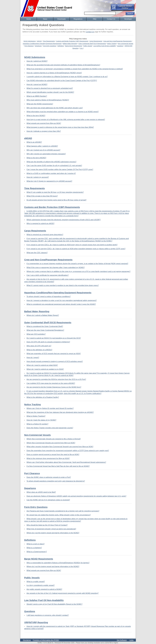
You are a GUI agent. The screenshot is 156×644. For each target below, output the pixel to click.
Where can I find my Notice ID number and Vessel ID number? (50, 408)
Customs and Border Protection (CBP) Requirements (72, 41)
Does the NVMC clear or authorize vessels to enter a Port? (49, 477)
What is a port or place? (35, 544)
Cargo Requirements (96, 41)
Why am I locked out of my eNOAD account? (43, 150)
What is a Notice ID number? (37, 424)
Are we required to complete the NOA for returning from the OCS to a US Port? (56, 379)
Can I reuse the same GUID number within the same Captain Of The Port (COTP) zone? (60, 169)
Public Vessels (88, 46)
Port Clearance (29, 46)
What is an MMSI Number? (37, 96)
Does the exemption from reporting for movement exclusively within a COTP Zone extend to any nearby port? (68, 450)
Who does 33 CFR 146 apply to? (39, 346)
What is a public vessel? (36, 581)
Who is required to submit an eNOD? (40, 223)
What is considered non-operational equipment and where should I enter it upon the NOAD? (61, 304)
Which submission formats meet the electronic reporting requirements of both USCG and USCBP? (64, 220)
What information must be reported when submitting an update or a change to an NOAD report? (63, 112)
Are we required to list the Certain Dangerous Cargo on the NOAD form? (54, 387)
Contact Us (90, 32)
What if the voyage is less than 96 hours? (42, 196)
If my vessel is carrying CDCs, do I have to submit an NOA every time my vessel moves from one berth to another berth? (72, 245)
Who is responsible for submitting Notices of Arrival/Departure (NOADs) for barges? (58, 563)
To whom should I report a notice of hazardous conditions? (49, 296)
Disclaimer (27, 640)
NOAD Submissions (30, 41)
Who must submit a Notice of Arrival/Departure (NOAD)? (48, 100)
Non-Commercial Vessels (125, 44)
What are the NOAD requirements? (40, 104)
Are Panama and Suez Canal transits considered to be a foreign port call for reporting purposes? (63, 511)
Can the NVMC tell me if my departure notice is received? (48, 500)
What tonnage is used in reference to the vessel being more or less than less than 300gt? (60, 127)
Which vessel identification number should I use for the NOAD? (50, 92)
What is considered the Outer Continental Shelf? (45, 326)
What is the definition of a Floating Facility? (43, 397)
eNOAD (39, 41)
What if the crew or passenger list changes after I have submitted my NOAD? (56, 267)
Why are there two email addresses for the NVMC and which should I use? (55, 108)
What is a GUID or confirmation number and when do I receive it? (51, 173)
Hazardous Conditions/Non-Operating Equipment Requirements (42, 44)
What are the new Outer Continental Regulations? (45, 330)
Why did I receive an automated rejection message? (46, 154)
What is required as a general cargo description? (45, 234)
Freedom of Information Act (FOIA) (46, 640)
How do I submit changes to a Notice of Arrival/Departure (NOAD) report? (54, 73)
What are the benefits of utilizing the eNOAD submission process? (51, 162)
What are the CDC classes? (37, 253)
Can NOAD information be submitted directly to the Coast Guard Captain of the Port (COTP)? (62, 80)
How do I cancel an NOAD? (37, 84)
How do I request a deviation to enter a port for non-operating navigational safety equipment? (62, 300)
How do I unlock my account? (38, 177)
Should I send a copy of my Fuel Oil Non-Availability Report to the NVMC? (54, 604)
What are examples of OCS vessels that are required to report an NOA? (54, 353)
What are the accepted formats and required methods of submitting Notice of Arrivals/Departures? (63, 65)
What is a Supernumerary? (37, 552)
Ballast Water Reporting (70, 44)
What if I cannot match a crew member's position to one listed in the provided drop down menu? (63, 285)
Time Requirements (49, 41)
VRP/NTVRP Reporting (36, 622)
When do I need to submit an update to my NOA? (45, 369)
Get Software (122, 640)
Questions (120, 46)
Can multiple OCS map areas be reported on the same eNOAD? (51, 383)
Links (131, 640)
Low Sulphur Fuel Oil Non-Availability (105, 46)
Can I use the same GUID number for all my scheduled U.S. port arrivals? (54, 165)
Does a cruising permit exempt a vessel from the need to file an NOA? (53, 454)
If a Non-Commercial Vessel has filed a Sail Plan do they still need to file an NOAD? (58, 466)
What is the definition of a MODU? (39, 350)
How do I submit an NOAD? (37, 61)
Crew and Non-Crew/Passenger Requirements (117, 41)
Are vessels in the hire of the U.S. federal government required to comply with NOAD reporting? (63, 593)
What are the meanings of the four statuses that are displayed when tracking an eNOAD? (60, 412)
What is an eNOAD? (34, 142)
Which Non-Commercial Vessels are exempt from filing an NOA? (51, 443)
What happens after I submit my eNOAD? (42, 146)
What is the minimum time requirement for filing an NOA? (48, 458)
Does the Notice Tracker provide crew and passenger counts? (50, 428)
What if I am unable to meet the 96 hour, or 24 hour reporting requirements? (55, 192)
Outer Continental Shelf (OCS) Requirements (92, 44)
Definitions (61, 46)
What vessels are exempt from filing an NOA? (44, 123)
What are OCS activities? (36, 334)
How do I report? (33, 357)
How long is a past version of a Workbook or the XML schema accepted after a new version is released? (66, 119)
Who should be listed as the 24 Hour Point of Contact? (47, 525)
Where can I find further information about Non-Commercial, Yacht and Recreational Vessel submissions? (66, 462)
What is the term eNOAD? (36, 158)
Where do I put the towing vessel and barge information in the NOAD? (53, 533)
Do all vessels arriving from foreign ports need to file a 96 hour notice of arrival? (56, 200)
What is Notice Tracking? (36, 416)
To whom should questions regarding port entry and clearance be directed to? (56, 481)
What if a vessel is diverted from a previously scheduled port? (50, 88)
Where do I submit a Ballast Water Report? (43, 315)
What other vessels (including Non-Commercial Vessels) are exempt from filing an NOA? (60, 447)
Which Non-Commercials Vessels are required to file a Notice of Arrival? (54, 439)
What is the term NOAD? (36, 116)
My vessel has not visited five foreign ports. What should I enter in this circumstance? (59, 515)
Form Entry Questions (50, 46)
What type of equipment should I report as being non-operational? (51, 529)
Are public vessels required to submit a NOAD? (44, 589)
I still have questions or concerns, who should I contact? (48, 615)
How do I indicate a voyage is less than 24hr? (44, 131)
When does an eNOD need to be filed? (41, 492)
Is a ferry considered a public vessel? (41, 585)
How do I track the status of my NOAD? (41, 420)
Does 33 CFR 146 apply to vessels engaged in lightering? (48, 342)
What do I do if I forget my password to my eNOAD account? (49, 181)
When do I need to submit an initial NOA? (42, 365)
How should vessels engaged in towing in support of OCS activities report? (55, 361)
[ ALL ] (82, 48)
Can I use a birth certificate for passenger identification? (48, 275)
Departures (38, 46)
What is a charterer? (34, 548)
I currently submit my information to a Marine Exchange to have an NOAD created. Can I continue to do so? (67, 76)
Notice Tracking (112, 44)
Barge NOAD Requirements (74, 46)
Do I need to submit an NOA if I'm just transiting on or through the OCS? (54, 338)
